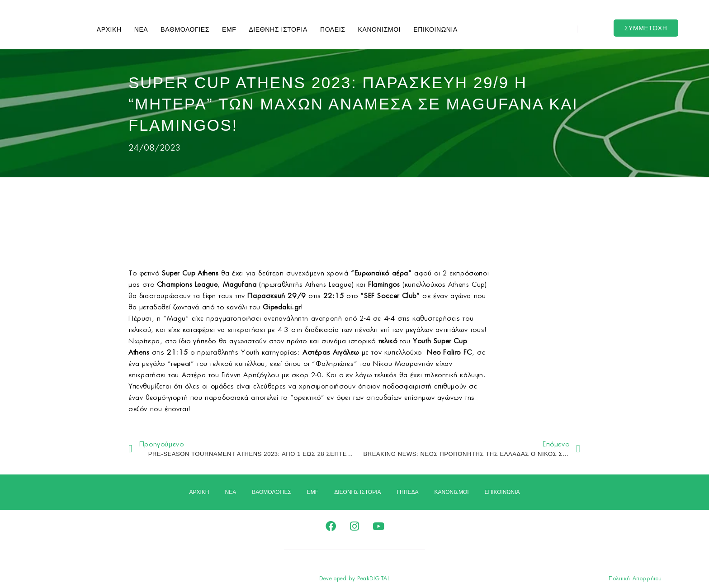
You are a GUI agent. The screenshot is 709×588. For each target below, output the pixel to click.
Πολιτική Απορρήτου (635, 579)
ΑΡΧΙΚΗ (109, 29)
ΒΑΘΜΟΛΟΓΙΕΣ (185, 29)
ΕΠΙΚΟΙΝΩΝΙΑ (435, 29)
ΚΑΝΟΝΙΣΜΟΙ (380, 29)
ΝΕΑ (141, 29)
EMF (229, 29)
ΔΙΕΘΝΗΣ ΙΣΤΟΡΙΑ (278, 29)
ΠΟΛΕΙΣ (333, 29)
